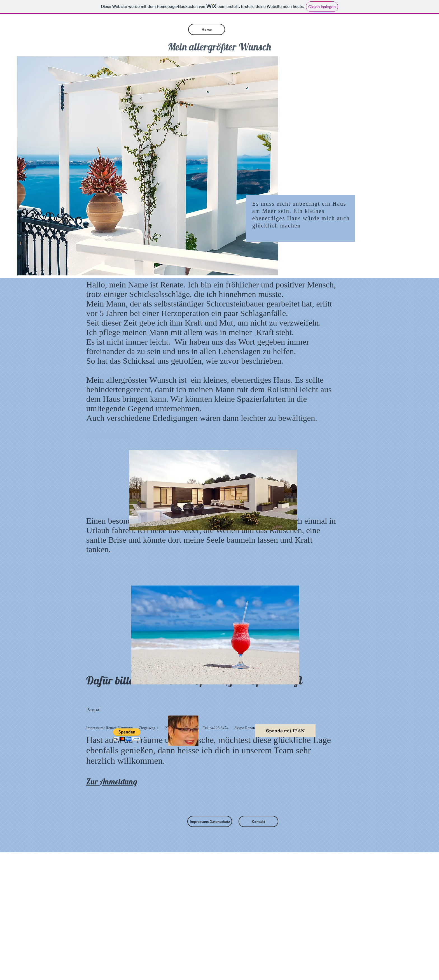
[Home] (207, 29)
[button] (127, 735)
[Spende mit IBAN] (285, 731)
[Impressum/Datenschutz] (210, 821)
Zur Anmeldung (112, 781)
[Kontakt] (258, 821)
